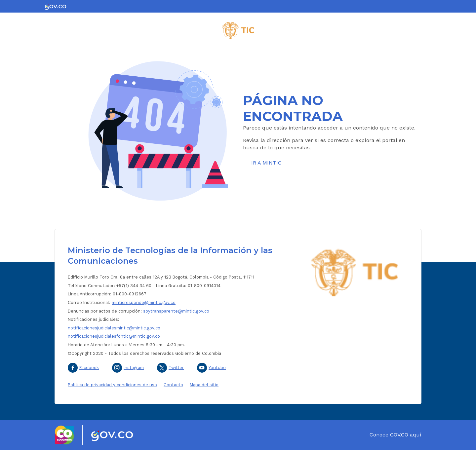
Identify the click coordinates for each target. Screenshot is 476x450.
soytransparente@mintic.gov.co (176, 311)
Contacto (173, 385)
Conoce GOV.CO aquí (396, 435)
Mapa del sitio (204, 385)
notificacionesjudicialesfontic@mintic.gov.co (114, 336)
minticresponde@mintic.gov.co (144, 302)
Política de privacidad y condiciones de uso (112, 385)
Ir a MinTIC (266, 163)
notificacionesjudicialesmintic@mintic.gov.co (114, 328)
